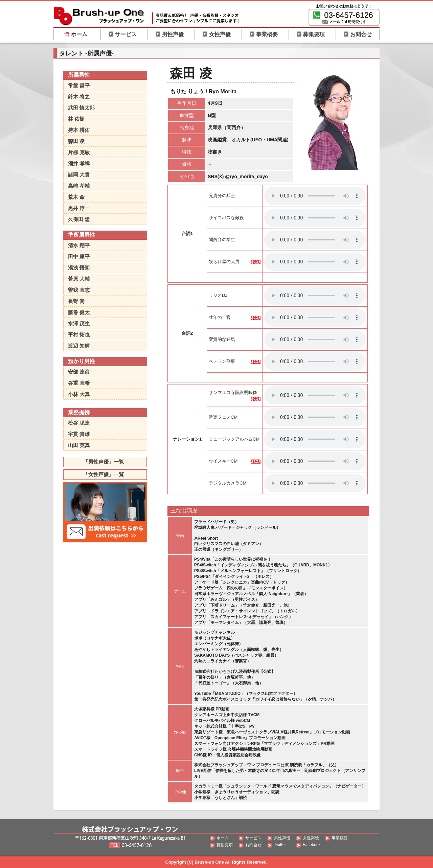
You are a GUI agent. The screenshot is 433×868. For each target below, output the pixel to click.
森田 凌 (76, 141)
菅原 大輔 (79, 279)
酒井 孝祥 (79, 163)
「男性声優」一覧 (104, 462)
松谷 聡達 (79, 423)
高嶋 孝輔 (79, 186)
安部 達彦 (79, 372)
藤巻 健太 (79, 312)
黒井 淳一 (79, 208)
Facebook (312, 845)
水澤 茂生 (79, 323)
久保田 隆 (79, 219)
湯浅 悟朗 (79, 268)
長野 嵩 (76, 301)
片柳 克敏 (79, 152)
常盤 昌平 (79, 85)
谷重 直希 (79, 383)
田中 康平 (79, 256)
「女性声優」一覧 (104, 474)
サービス (122, 34)
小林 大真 (79, 394)
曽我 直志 (79, 290)
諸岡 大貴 (79, 175)
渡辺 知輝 (79, 346)
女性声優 (216, 34)
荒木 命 (76, 197)
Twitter (280, 845)
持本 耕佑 (79, 130)
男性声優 (169, 34)
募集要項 (311, 34)
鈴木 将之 (79, 97)
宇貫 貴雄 (79, 434)
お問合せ (358, 34)
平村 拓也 (79, 335)
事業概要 (264, 34)
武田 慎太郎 (81, 108)
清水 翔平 (79, 245)
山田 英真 (79, 445)
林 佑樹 (76, 119)
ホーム (76, 34)
